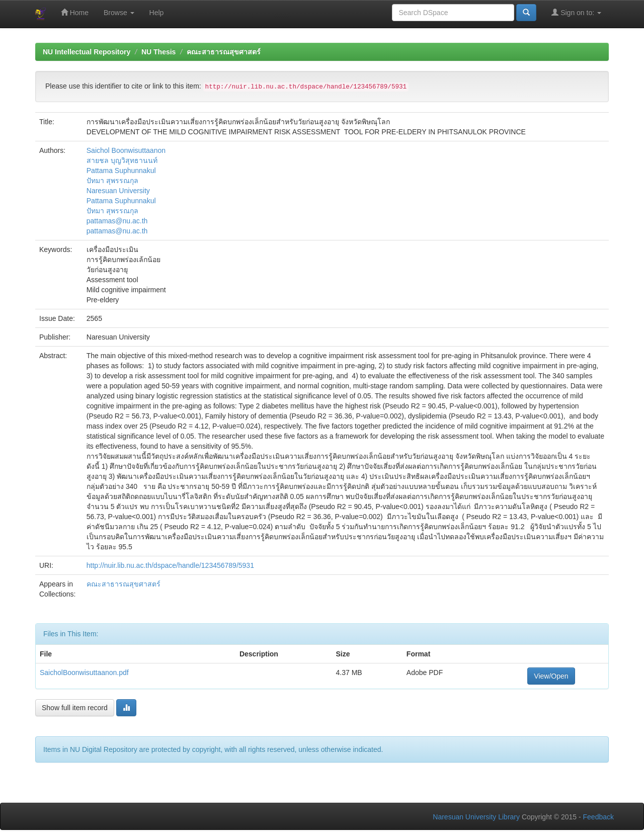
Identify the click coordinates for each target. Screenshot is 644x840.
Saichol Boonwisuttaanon (126, 150)
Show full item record (75, 708)
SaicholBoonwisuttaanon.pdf (84, 673)
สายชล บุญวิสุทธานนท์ (122, 160)
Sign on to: (576, 12)
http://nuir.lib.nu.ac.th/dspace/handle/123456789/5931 (170, 565)
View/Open (551, 676)
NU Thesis (158, 52)
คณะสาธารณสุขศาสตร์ (224, 52)
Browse (119, 13)
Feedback (598, 817)
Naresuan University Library (476, 817)
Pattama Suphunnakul (121, 171)
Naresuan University (118, 191)
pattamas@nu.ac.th (117, 221)
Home (75, 12)
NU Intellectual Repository (87, 52)
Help (157, 13)
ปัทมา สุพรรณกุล (112, 181)
